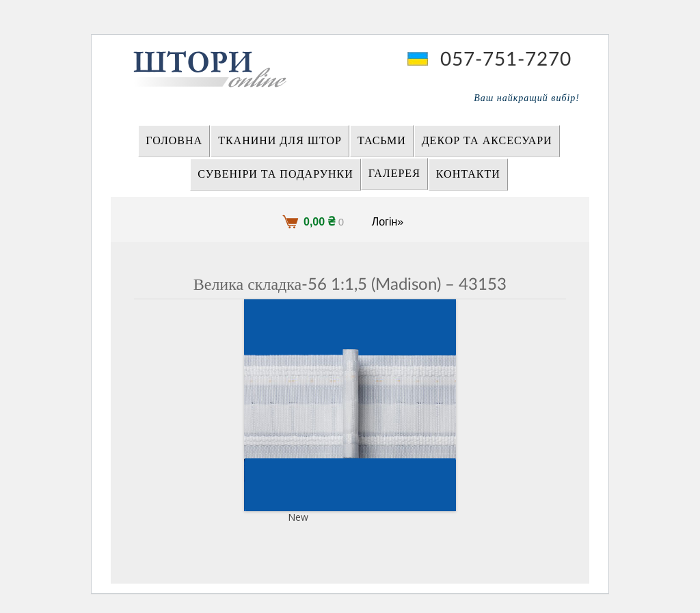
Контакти (468, 174)
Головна (174, 141)
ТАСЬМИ (382, 141)
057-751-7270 (506, 59)
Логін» (388, 222)
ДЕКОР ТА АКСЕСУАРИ (487, 141)
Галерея (394, 174)
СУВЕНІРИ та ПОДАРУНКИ (275, 174)
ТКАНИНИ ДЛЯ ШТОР (280, 141)
